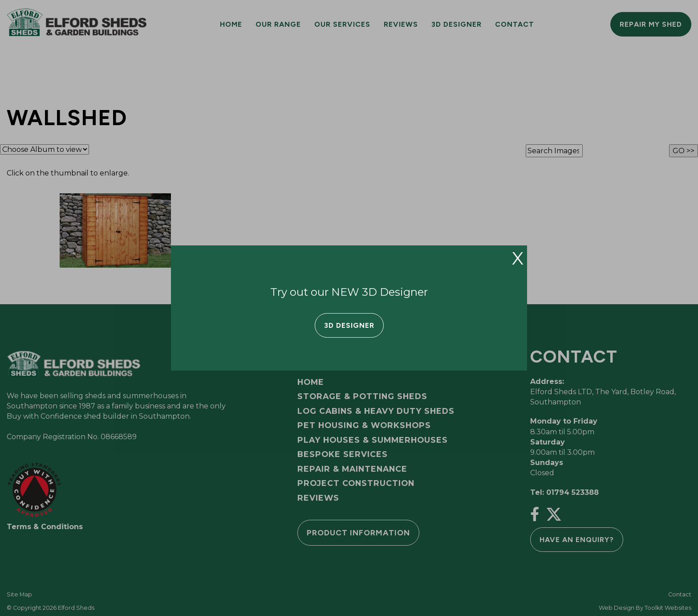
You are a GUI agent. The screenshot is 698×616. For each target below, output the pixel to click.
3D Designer (349, 325)
